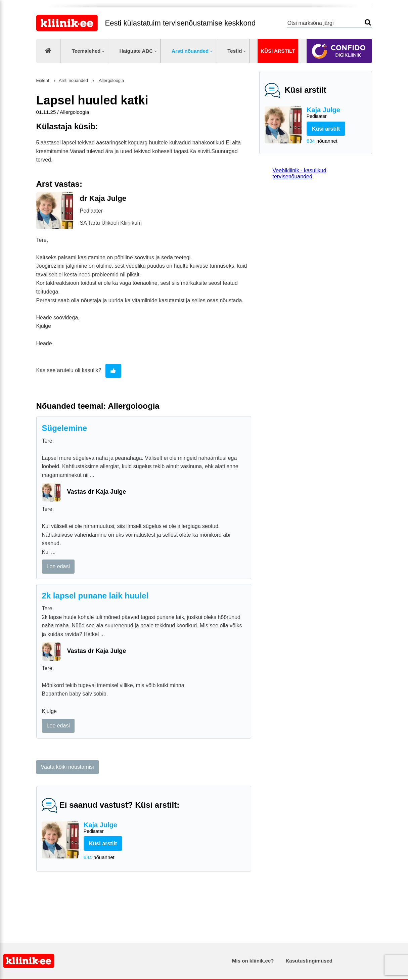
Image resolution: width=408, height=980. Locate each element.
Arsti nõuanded (190, 51)
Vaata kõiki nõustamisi (67, 767)
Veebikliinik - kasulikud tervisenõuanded (300, 173)
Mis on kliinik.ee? (253, 961)
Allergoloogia (111, 80)
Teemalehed (86, 51)
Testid (235, 51)
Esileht (43, 80)
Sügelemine (65, 428)
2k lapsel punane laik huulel (95, 596)
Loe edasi (58, 566)
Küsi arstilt (278, 51)
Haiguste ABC (136, 51)
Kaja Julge (337, 113)
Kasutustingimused (309, 961)
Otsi (368, 22)
